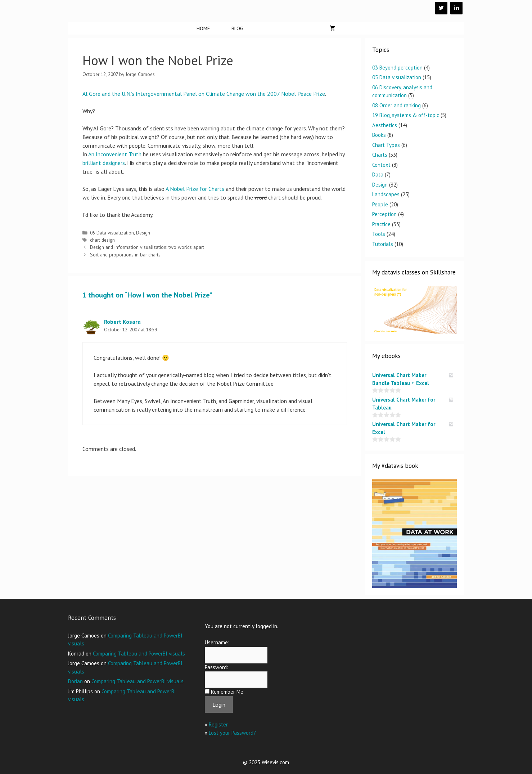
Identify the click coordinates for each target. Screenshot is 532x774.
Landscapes (386, 194)
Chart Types (386, 145)
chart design (102, 240)
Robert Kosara (122, 322)
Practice (381, 224)
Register (218, 724)
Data (378, 175)
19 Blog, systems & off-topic (406, 115)
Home (203, 28)
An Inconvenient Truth (115, 154)
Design (143, 233)
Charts (380, 155)
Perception (384, 214)
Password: (217, 667)
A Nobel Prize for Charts (195, 189)
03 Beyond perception (397, 68)
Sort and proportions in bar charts (125, 255)
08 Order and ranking (396, 105)
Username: (217, 642)
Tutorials (383, 244)
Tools (379, 234)
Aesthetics (385, 125)
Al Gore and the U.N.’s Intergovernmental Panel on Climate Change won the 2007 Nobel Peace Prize (204, 94)
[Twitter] (441, 8)
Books (379, 135)
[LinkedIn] (456, 8)
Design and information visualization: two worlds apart (147, 247)
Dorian (75, 681)
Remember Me (227, 692)
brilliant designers (104, 163)
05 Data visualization (112, 233)
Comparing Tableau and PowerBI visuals (139, 654)
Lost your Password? (232, 733)
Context (381, 165)
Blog (237, 28)
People (380, 204)
